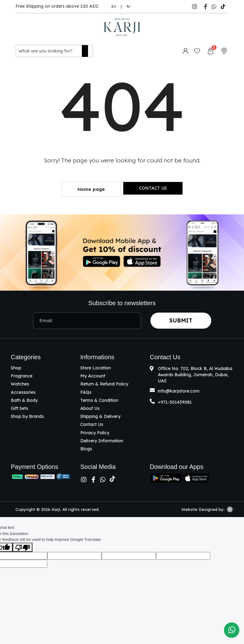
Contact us (153, 187)
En (114, 6)
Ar (128, 6)
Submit (181, 319)
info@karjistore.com (179, 390)
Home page (91, 188)
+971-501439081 (175, 401)
